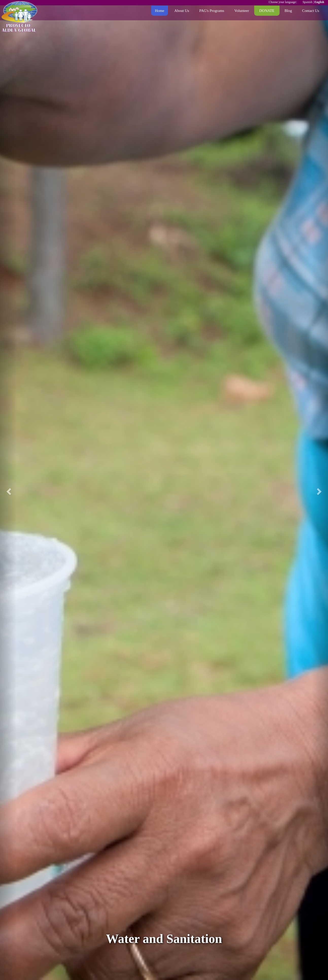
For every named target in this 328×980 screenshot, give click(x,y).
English (319, 2)
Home (160, 11)
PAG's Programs (212, 11)
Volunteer (242, 11)
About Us (182, 11)
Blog (288, 11)
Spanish (307, 2)
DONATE (267, 11)
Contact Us (311, 11)
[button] (8, 490)
